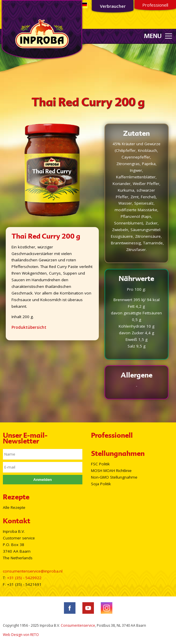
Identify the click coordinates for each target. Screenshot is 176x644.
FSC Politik (100, 464)
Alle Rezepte (14, 507)
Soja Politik (101, 484)
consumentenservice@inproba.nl (33, 571)
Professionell (155, 5)
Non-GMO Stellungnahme (114, 477)
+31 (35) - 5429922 (24, 578)
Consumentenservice (78, 625)
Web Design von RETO (21, 635)
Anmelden (43, 480)
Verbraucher (113, 6)
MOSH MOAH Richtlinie (111, 471)
